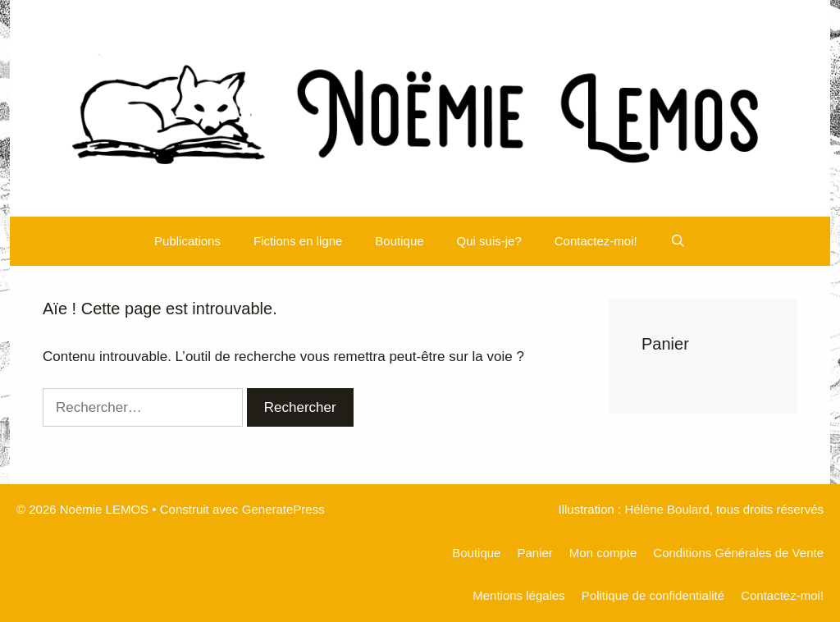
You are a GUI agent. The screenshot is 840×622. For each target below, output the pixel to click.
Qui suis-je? (489, 241)
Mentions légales (519, 595)
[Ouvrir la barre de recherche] (678, 241)
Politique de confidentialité (653, 595)
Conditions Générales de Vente (738, 553)
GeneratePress (283, 509)
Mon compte (603, 553)
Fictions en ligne (298, 241)
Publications (187, 241)
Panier (534, 553)
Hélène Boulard (667, 509)
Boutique (399, 241)
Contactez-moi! (596, 241)
